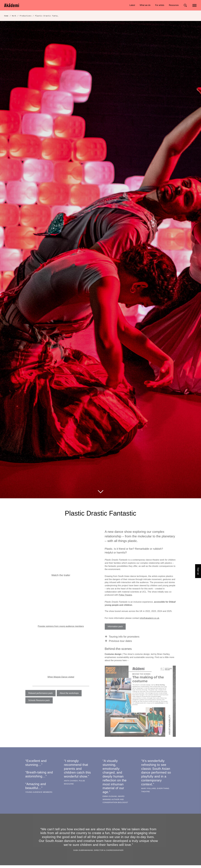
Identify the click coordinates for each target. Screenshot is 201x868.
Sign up (198, 571)
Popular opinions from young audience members (61, 632)
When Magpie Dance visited (61, 682)
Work (14, 16)
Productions (26, 16)
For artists (160, 5)
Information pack (115, 632)
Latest (132, 5)
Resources (174, 5)
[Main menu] (195, 5)
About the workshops (69, 699)
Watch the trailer (61, 581)
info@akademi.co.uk (150, 624)
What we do (145, 5)
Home (6, 16)
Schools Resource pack (39, 706)
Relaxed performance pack (40, 699)
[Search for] (185, 5)
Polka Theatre (125, 600)
